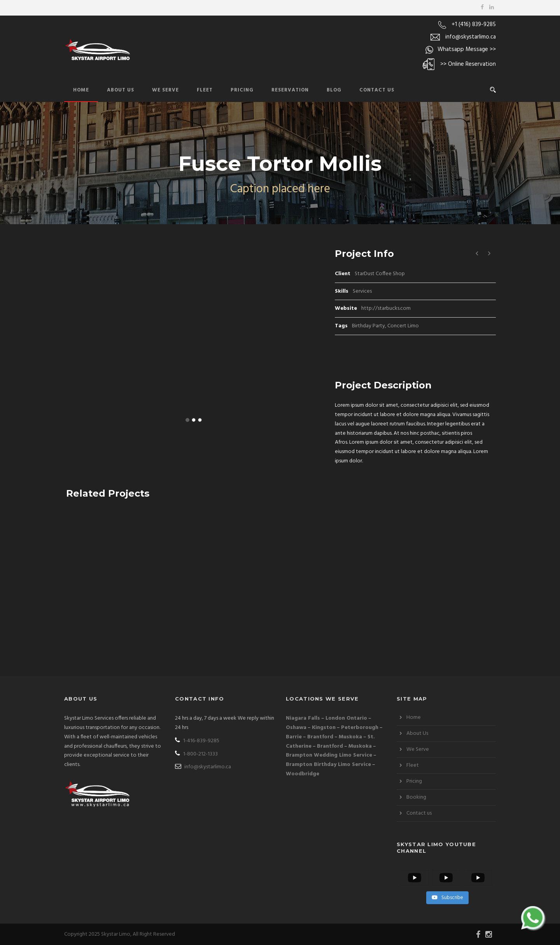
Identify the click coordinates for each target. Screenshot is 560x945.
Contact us (419, 813)
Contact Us (377, 90)
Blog (334, 90)
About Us (121, 90)
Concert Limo (403, 326)
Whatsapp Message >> (467, 49)
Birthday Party (368, 326)
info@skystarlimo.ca (471, 37)
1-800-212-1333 (196, 754)
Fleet (205, 90)
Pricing (242, 90)
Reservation (290, 90)
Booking (416, 797)
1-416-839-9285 (197, 741)
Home (81, 90)
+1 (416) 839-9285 (474, 25)
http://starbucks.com (386, 308)
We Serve (165, 90)
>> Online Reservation (468, 64)
